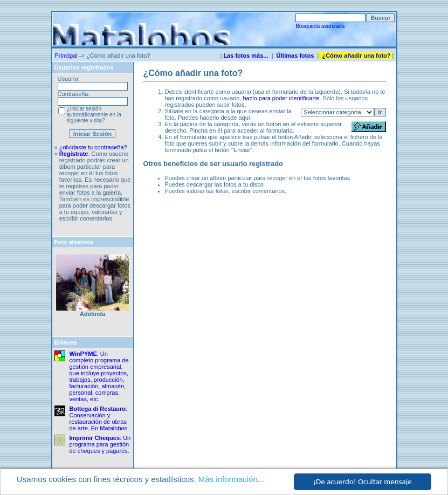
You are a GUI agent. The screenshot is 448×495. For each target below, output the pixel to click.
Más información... (232, 480)
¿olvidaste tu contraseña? (93, 147)
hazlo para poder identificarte (281, 98)
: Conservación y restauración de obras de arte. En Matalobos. (99, 418)
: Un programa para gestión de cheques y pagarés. (100, 444)
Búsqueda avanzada (320, 26)
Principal (66, 56)
